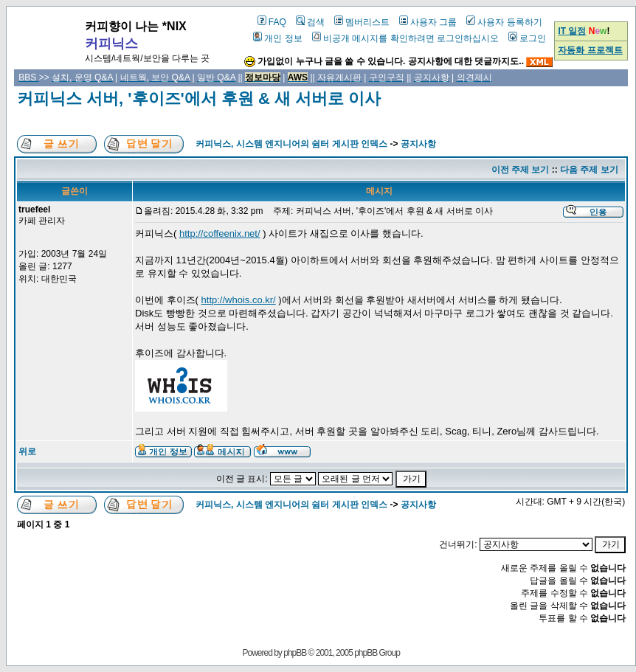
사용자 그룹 (428, 22)
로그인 (527, 38)
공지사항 (418, 144)
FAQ (272, 22)
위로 (27, 451)
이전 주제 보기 (521, 170)
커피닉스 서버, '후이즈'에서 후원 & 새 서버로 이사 (199, 98)
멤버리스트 (362, 22)
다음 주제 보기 (589, 170)
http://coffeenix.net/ (220, 233)
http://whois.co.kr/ (239, 300)
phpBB (295, 653)
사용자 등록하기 (504, 22)
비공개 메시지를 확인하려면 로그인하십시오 (405, 38)
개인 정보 (277, 38)
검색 (310, 22)
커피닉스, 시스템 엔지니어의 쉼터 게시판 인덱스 (291, 144)
